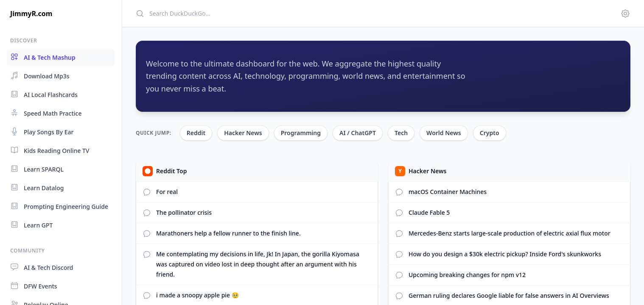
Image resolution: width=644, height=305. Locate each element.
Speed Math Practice (46, 113)
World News (444, 133)
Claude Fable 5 (429, 212)
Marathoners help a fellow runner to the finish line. (228, 233)
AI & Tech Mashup (43, 57)
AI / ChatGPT (358, 133)
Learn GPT (31, 225)
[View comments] (399, 192)
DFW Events (34, 286)
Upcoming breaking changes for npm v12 (467, 275)
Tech (401, 133)
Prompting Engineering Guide (59, 206)
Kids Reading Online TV (50, 150)
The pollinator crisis (184, 212)
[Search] (373, 13)
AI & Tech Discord (42, 267)
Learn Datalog (37, 187)
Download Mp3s (40, 76)
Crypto (490, 133)
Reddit (196, 133)
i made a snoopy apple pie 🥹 (197, 295)
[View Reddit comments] (147, 192)
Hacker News (243, 133)
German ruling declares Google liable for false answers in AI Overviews (509, 295)
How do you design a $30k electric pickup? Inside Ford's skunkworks (505, 254)
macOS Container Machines (448, 192)
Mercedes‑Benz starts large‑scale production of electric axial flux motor (510, 233)
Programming (301, 133)
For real (167, 192)
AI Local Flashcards (44, 94)
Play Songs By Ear (42, 132)
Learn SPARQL (37, 169)
